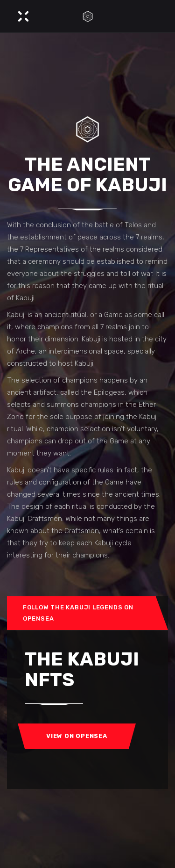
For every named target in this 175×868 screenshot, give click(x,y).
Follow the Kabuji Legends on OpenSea (78, 613)
